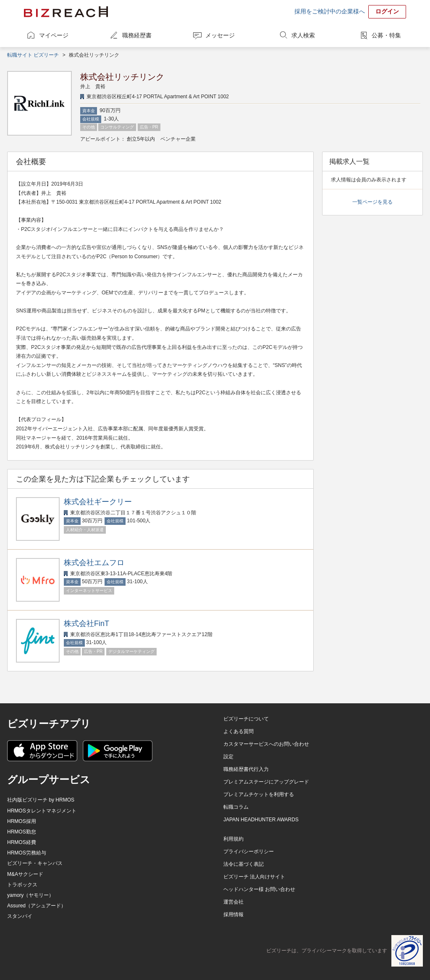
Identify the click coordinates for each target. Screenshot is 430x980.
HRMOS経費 (22, 842)
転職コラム (236, 807)
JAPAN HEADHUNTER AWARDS (261, 820)
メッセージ (220, 35)
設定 (228, 757)
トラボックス (22, 885)
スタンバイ (20, 916)
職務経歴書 (137, 35)
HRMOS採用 (22, 821)
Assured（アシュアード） (37, 906)
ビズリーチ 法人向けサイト (254, 877)
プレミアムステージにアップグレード (266, 782)
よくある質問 (239, 731)
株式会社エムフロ (94, 563)
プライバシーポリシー (249, 852)
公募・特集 (386, 35)
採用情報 (233, 914)
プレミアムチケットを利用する (259, 794)
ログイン (387, 11)
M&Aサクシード (25, 874)
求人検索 (303, 35)
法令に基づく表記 (244, 864)
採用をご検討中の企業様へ (330, 11)
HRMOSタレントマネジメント (42, 811)
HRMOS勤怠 (22, 832)
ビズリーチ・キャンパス (35, 863)
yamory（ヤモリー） (30, 895)
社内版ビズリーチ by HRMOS (41, 800)
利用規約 (233, 839)
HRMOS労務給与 (27, 853)
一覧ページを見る (372, 202)
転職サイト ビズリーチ (33, 55)
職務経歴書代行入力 (246, 769)
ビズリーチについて (246, 719)
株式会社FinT (87, 624)
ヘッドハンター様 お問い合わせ (259, 889)
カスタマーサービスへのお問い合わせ (266, 744)
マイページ (54, 35)
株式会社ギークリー (98, 502)
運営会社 (233, 902)
